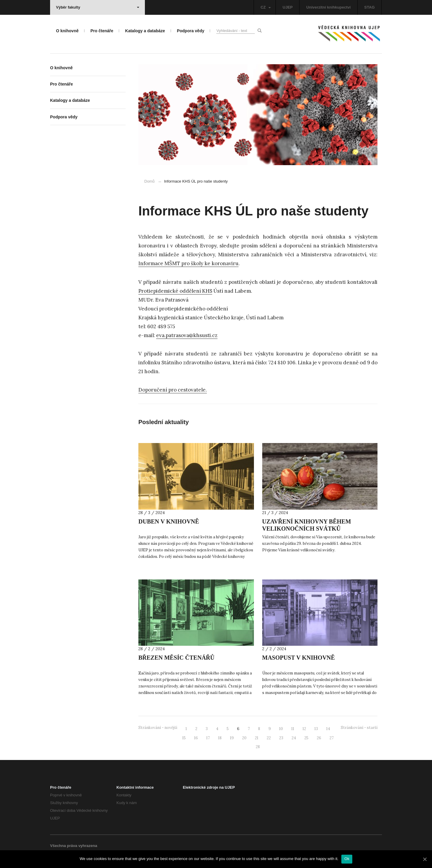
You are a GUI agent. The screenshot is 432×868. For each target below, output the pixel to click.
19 (232, 738)
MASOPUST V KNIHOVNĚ (299, 658)
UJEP (288, 7)
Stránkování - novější (158, 728)
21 (257, 738)
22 (269, 738)
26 (319, 738)
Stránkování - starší (359, 728)
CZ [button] (265, 7)
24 (294, 738)
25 (306, 738)
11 (293, 729)
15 (184, 738)
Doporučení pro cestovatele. (173, 390)
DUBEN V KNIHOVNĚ (169, 521)
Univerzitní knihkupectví (329, 7)
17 (208, 738)
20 (244, 738)
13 (316, 729)
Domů (149, 181)
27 (332, 738)
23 (281, 738)
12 (304, 729)
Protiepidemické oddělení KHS (175, 291)
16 (196, 738)
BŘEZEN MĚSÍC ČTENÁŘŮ (176, 658)
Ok (347, 859)
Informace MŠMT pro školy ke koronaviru (188, 263)
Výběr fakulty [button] (98, 7)
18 (220, 738)
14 (328, 729)
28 (258, 747)
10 (281, 729)
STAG (369, 7)
